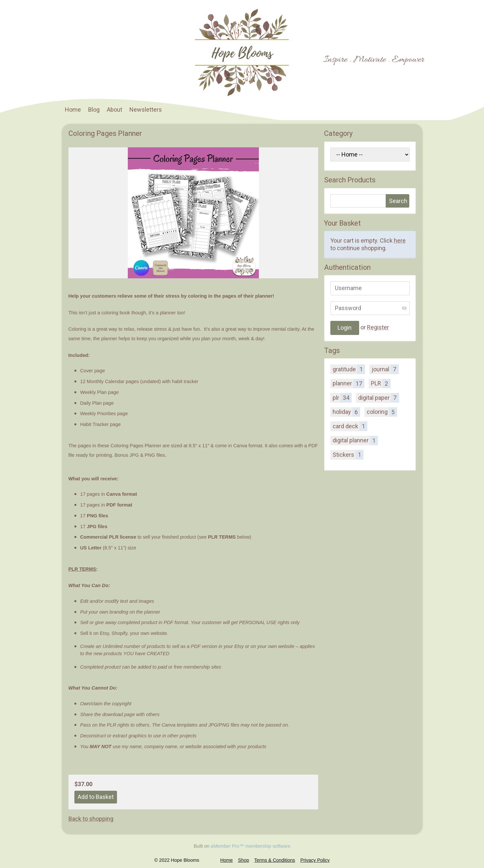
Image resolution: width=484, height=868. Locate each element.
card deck (350, 426)
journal (385, 369)
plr (342, 397)
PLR (381, 383)
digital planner (355, 440)
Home (73, 110)
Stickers (348, 454)
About (115, 110)
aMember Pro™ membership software (251, 846)
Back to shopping (91, 819)
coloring (382, 412)
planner (348, 383)
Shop (243, 860)
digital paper (378, 397)
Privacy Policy (315, 860)
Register (378, 327)
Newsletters (146, 110)
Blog (94, 110)
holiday (346, 412)
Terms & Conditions (275, 860)
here (400, 240)
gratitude (349, 369)
